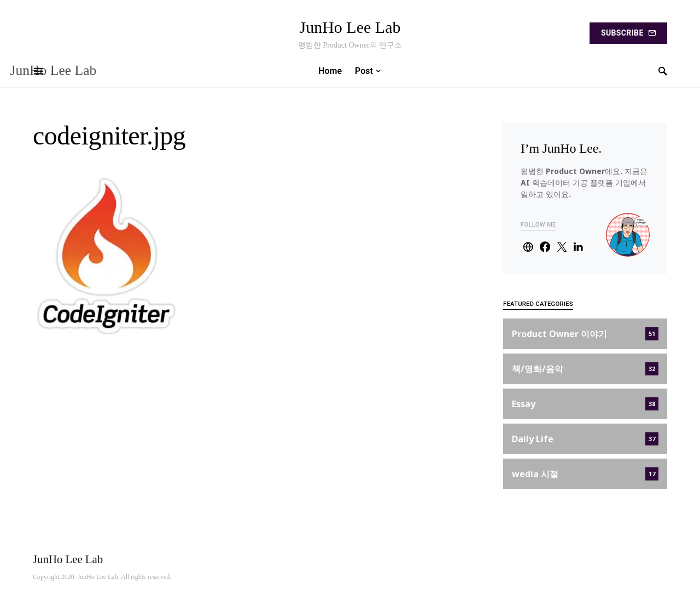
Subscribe (628, 33)
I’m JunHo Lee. (561, 148)
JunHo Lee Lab (350, 27)
